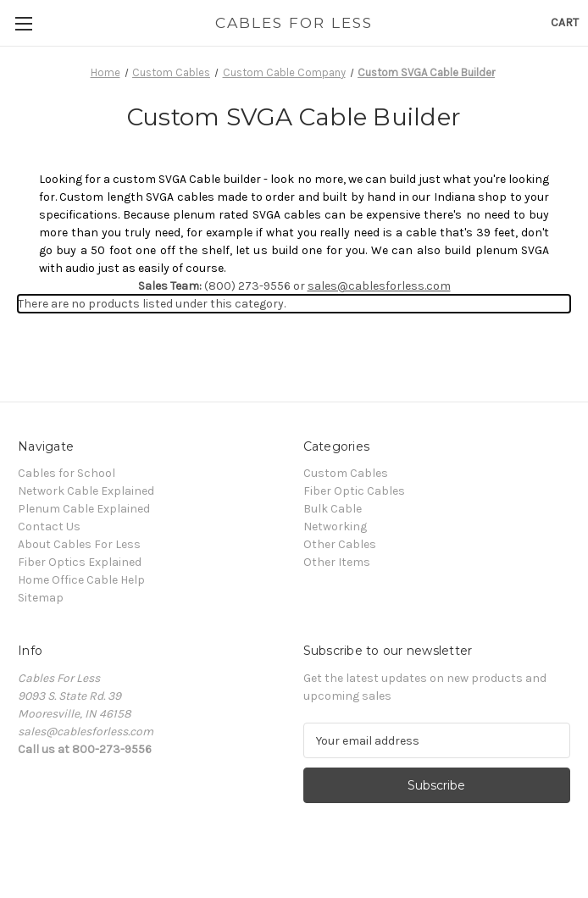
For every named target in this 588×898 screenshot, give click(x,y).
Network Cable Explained (86, 491)
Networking (335, 527)
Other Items (337, 562)
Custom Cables (346, 473)
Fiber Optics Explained (80, 562)
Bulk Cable (333, 509)
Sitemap (41, 598)
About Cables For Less (79, 544)
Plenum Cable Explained (84, 509)
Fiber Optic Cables (354, 491)
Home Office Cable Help (81, 580)
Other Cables (340, 544)
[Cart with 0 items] (565, 22)
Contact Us (49, 527)
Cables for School (67, 473)
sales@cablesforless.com (379, 286)
